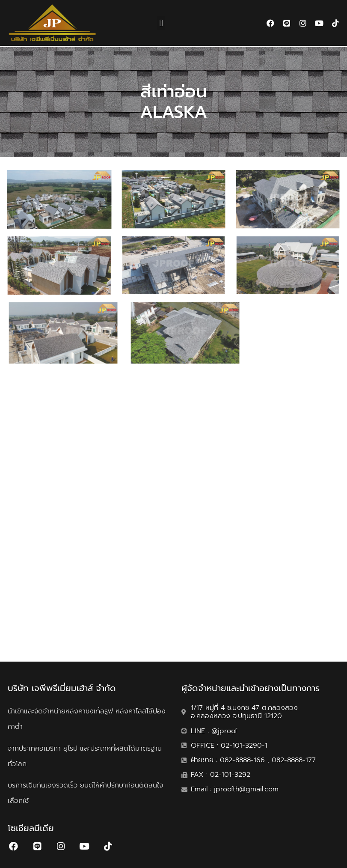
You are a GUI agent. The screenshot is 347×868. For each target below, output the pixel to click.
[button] (161, 23)
